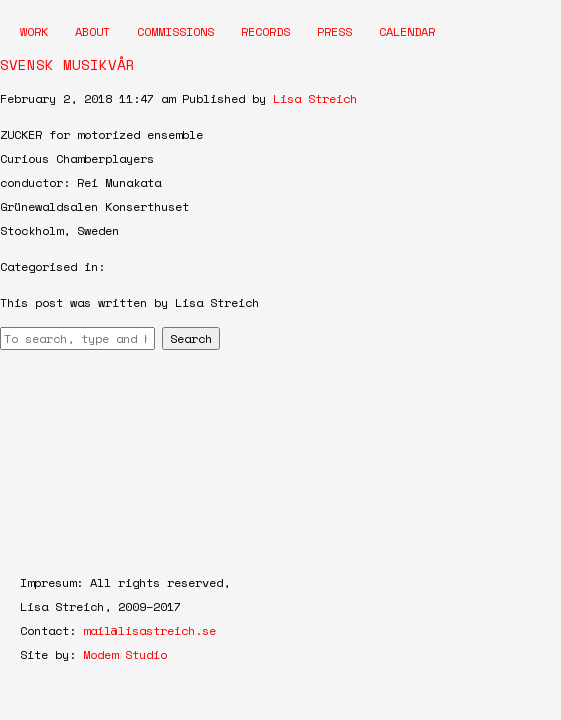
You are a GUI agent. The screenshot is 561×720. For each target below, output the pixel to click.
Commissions (175, 31)
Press (334, 31)
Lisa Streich (315, 98)
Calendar (407, 31)
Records (265, 31)
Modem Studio (125, 654)
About (92, 31)
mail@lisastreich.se (149, 630)
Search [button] (191, 338)
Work (34, 31)
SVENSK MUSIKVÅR (67, 64)
